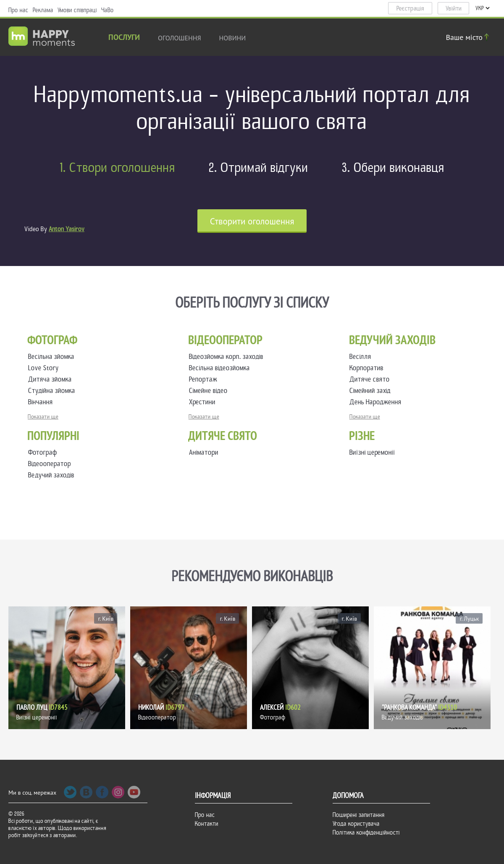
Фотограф (43, 452)
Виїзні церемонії (372, 452)
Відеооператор (50, 464)
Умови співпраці (77, 10)
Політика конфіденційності (366, 832)
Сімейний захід (372, 391)
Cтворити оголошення (252, 221)
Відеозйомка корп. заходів (228, 357)
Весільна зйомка (53, 357)
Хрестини (204, 402)
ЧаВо (108, 10)
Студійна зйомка (53, 391)
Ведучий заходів (51, 475)
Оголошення (180, 38)
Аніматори (204, 452)
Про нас (18, 10)
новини (233, 38)
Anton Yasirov (67, 229)
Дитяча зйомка (52, 379)
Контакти (207, 824)
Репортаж (205, 379)
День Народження (377, 402)
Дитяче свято (371, 379)
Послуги (124, 38)
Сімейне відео (210, 391)
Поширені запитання (359, 815)
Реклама (43, 10)
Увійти (454, 8)
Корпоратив (368, 368)
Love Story (45, 368)
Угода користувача (356, 824)
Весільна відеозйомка (221, 368)
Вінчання (42, 402)
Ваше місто (469, 37)
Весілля (362, 357)
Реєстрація (410, 8)
